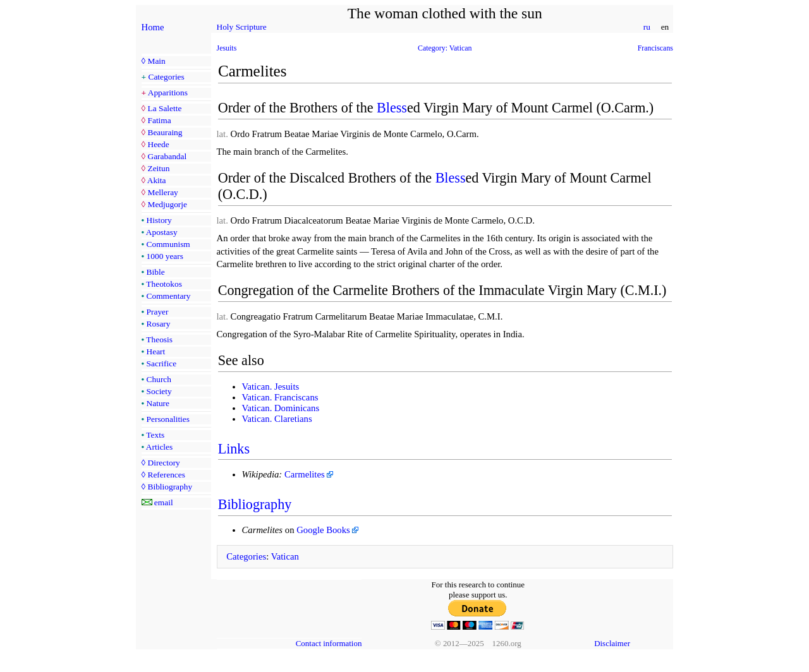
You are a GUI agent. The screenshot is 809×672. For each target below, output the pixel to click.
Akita (157, 180)
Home (153, 27)
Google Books (323, 530)
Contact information (329, 643)
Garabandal (167, 156)
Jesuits (227, 48)
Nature (158, 403)
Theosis (159, 339)
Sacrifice (162, 363)
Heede (158, 144)
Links (234, 449)
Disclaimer (612, 643)
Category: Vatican (445, 48)
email (164, 502)
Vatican (285, 556)
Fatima (159, 120)
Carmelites (305, 474)
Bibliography (170, 487)
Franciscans (655, 48)
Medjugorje (167, 204)
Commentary (169, 296)
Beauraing (165, 132)
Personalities (168, 419)
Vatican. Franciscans (280, 397)
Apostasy (162, 232)
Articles (159, 447)
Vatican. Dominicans (281, 408)
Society (159, 391)
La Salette (164, 108)
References (166, 475)
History (159, 220)
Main (156, 61)
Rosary (159, 324)
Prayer (158, 312)
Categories (167, 77)
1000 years (165, 256)
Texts (155, 435)
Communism (168, 244)
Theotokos (164, 284)
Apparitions (168, 93)
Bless (392, 108)
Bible (156, 272)
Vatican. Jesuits (271, 387)
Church (159, 379)
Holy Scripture (242, 27)
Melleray (162, 192)
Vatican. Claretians (277, 419)
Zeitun (158, 168)
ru (647, 27)
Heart (156, 351)
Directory (163, 463)
